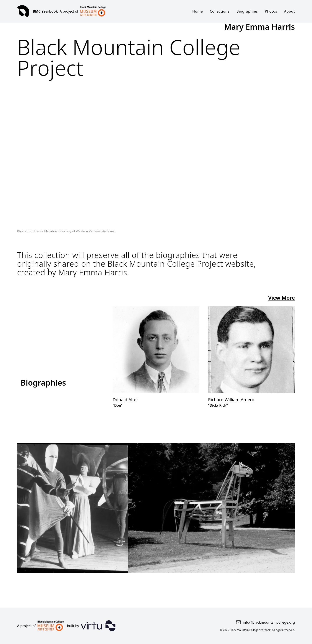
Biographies (247, 11)
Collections (220, 11)
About (290, 11)
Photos (271, 11)
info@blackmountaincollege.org (269, 622)
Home (198, 11)
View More (282, 298)
